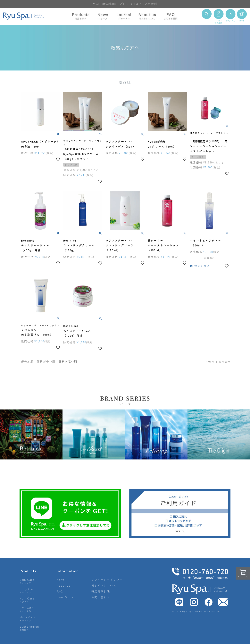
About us (64, 585)
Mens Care (28, 619)
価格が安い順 (46, 361)
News (61, 580)
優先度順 (27, 361)
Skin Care (27, 581)
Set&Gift (26, 609)
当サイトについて (104, 585)
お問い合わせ (101, 597)
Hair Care (27, 600)
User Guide (65, 597)
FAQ (60, 591)
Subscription (29, 628)
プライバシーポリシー (107, 580)
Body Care (28, 590)
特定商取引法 (101, 591)
